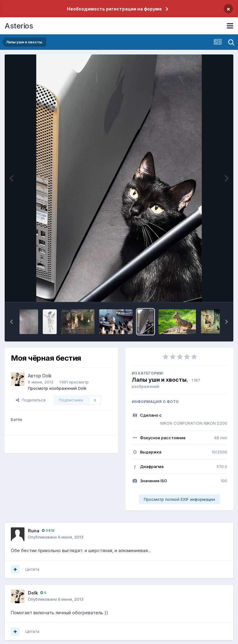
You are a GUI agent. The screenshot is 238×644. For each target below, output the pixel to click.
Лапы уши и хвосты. (160, 380)
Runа (34, 531)
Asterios (19, 26)
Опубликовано (56, 537)
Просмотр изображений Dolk (57, 388)
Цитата (32, 569)
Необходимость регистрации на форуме (114, 9)
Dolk (47, 376)
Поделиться (31, 400)
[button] (11, 322)
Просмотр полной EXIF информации (179, 499)
